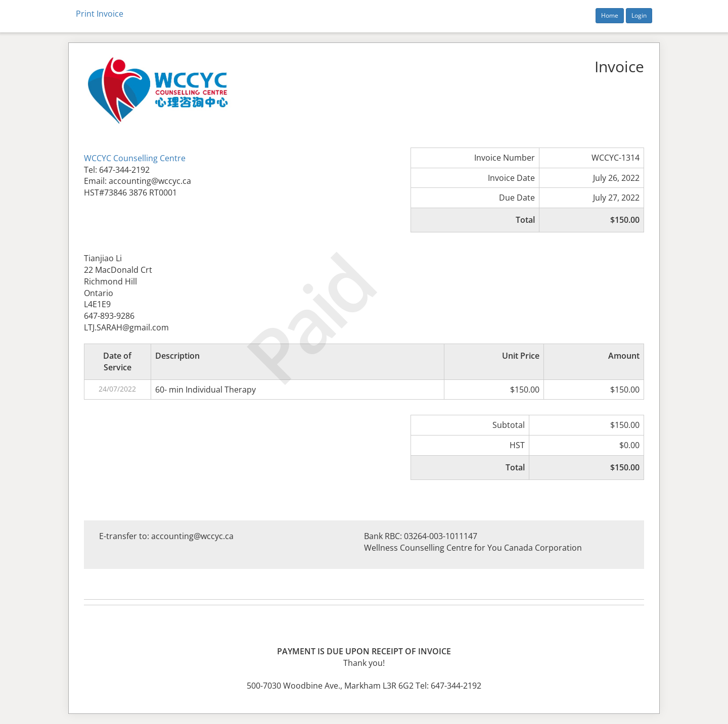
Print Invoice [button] (100, 14)
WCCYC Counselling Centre (135, 158)
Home (610, 15)
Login (639, 15)
